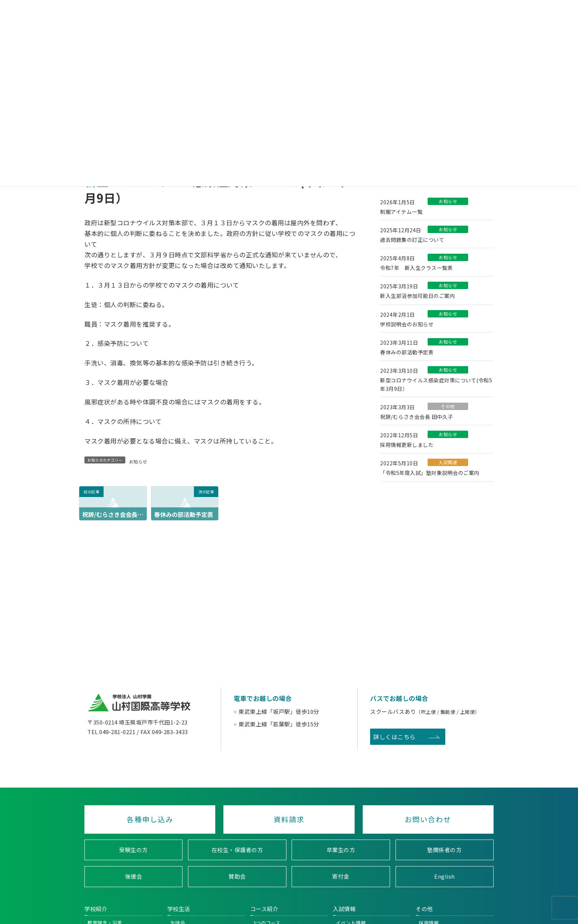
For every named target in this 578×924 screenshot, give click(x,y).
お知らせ (138, 461)
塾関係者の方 (444, 850)
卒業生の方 (341, 850)
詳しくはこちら (394, 737)
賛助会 (237, 877)
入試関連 (448, 462)
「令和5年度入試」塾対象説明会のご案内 (430, 473)
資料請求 (289, 819)
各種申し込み (150, 819)
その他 (448, 406)
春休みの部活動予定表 (407, 352)
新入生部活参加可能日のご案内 (417, 296)
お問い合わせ (428, 819)
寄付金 (341, 877)
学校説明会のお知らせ (407, 324)
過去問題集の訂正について (412, 240)
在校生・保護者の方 (237, 850)
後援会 (134, 877)
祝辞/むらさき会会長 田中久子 (417, 417)
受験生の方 (133, 850)
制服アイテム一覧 (401, 211)
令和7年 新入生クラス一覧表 (416, 268)
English (445, 877)
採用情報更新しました (407, 445)
